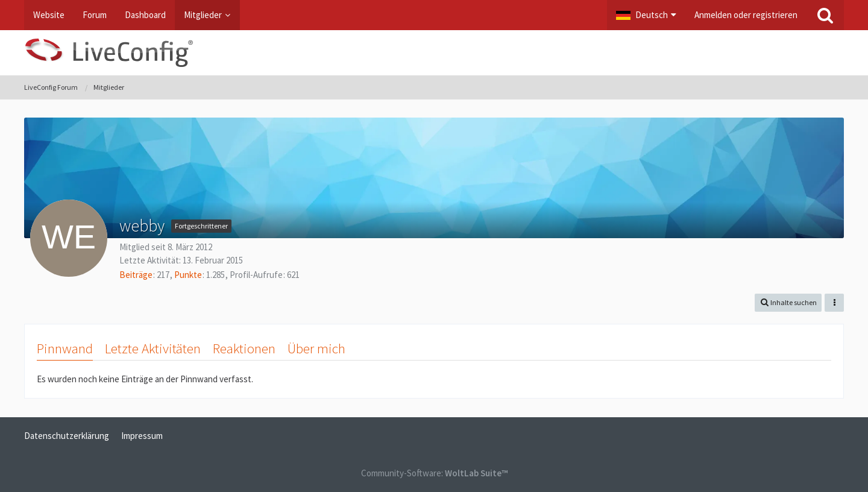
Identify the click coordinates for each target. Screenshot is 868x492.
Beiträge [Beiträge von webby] (136, 275)
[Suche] (825, 15)
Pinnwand (65, 348)
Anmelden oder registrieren (746, 15)
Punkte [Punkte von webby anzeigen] (188, 275)
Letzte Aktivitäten (153, 348)
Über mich (316, 348)
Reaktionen (244, 348)
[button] (646, 15)
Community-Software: (434, 473)
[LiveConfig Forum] (434, 53)
